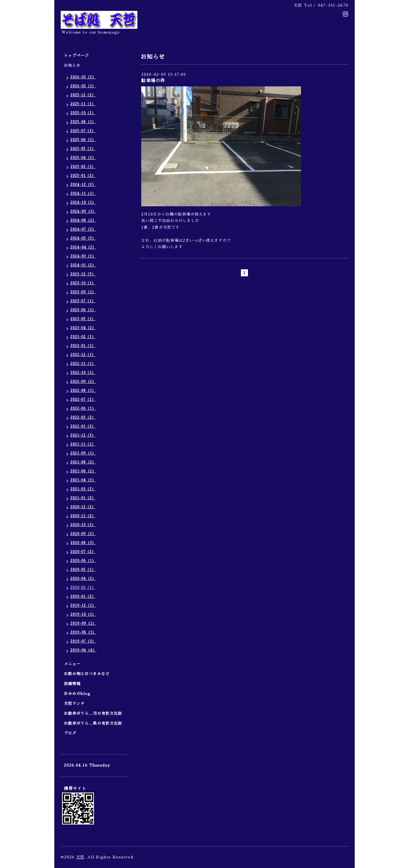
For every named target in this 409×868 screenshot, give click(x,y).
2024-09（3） (83, 212)
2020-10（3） (83, 525)
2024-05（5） (83, 238)
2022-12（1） (83, 355)
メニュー (74, 664)
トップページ (76, 56)
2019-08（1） (83, 632)
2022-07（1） (83, 400)
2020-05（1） (83, 570)
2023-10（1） (83, 283)
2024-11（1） (83, 194)
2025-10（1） (83, 113)
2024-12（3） (83, 185)
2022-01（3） (83, 426)
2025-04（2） (83, 158)
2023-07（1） (83, 301)
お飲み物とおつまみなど (87, 674)
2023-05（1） (83, 319)
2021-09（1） (83, 453)
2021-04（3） (83, 480)
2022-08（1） (83, 391)
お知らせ (72, 66)
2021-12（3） (83, 435)
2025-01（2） (83, 176)
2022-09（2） (83, 382)
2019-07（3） (83, 641)
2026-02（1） (83, 86)
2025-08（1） (83, 122)
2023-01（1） (83, 346)
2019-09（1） (83, 623)
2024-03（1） (83, 256)
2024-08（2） (83, 221)
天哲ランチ (74, 704)
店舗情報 (72, 684)
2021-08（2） (83, 462)
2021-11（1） (83, 444)
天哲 (80, 857)
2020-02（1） (83, 588)
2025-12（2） (83, 95)
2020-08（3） (83, 543)
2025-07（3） (83, 131)
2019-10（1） (83, 615)
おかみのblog (77, 694)
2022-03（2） (83, 418)
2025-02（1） (83, 167)
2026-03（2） (83, 77)
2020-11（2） (83, 516)
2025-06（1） (83, 140)
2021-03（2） (83, 489)
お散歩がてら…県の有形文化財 (93, 723)
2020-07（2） (83, 552)
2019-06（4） (83, 650)
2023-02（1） (83, 337)
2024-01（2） (83, 265)
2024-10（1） (83, 203)
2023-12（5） (83, 274)
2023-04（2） (83, 328)
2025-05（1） (83, 149)
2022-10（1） (83, 373)
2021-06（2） (83, 471)
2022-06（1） (83, 409)
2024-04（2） (83, 247)
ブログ (70, 733)
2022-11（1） (83, 364)
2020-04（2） (83, 579)
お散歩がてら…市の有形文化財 (93, 714)
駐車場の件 (153, 81)
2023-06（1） (83, 310)
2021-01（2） (83, 498)
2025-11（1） (83, 104)
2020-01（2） (83, 597)
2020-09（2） (83, 534)
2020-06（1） (83, 561)
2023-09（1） (83, 292)
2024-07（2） (83, 229)
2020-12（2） (83, 507)
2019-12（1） (83, 606)
